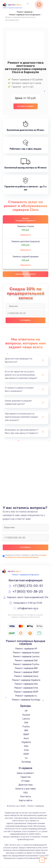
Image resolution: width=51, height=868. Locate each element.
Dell (26, 723)
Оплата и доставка (26, 789)
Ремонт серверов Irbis (26, 684)
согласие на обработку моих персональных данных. (26, 556)
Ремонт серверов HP (26, 649)
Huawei (26, 715)
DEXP (26, 754)
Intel (26, 750)
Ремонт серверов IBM (26, 668)
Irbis (26, 746)
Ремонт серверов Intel (26, 688)
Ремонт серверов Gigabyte (26, 680)
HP (26, 711)
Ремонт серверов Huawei (26, 653)
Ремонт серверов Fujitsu (26, 664)
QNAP (26, 734)
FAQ (26, 793)
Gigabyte (26, 742)
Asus (26, 738)
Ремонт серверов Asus (26, 676)
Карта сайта (26, 800)
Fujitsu (26, 726)
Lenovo (26, 719)
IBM (26, 730)
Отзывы (26, 781)
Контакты (26, 796)
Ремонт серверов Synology (26, 700)
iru (26, 758)
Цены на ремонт (26, 773)
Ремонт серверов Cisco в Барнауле (25, 15)
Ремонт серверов (25, 12)
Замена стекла (26, 226)
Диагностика (26, 785)
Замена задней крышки (26, 257)
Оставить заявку (26, 106)
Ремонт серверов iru (26, 696)
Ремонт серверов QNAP (26, 672)
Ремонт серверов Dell (26, 660)
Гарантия (26, 777)
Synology (26, 762)
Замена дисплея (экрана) (26, 241)
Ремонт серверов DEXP (26, 692)
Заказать (26, 235)
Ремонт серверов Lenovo (26, 657)
